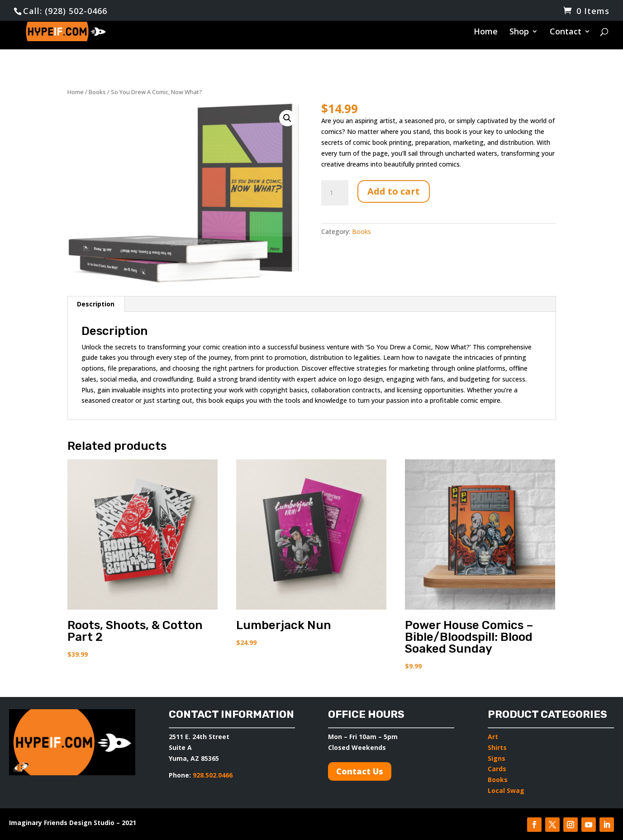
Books (97, 92)
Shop (519, 33)
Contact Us (360, 771)
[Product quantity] (335, 193)
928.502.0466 (212, 775)
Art (493, 737)
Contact (566, 33)
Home (486, 33)
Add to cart (394, 191)
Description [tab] (96, 304)
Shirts (497, 747)
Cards (497, 769)
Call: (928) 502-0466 (65, 11)
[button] (287, 118)
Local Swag (506, 790)
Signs (497, 758)
